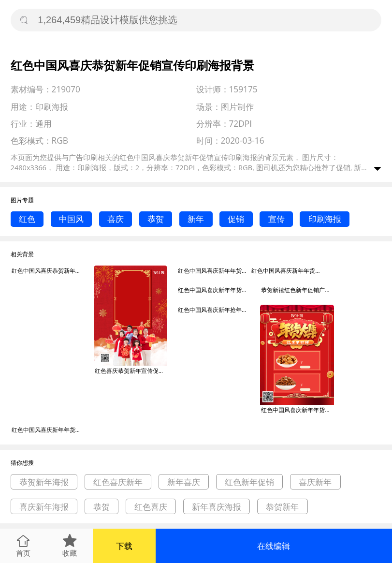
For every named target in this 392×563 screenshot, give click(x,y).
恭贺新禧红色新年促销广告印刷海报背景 (297, 290)
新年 (196, 219)
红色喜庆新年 (118, 482)
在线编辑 (274, 546)
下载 (124, 546)
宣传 (276, 219)
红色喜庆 (151, 507)
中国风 (71, 219)
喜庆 (116, 219)
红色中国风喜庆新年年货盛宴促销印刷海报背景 (214, 290)
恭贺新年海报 (44, 482)
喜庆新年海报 (44, 507)
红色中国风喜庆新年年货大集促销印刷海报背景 (297, 410)
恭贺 (156, 219)
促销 (236, 219)
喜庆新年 (315, 482)
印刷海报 (325, 219)
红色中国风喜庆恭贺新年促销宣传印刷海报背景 (48, 271)
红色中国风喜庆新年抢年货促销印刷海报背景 (214, 310)
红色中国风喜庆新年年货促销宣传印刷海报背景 (214, 271)
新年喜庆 (184, 482)
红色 (27, 219)
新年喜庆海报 (217, 507)
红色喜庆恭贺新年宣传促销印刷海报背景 (131, 371)
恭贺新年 (282, 507)
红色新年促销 (249, 482)
